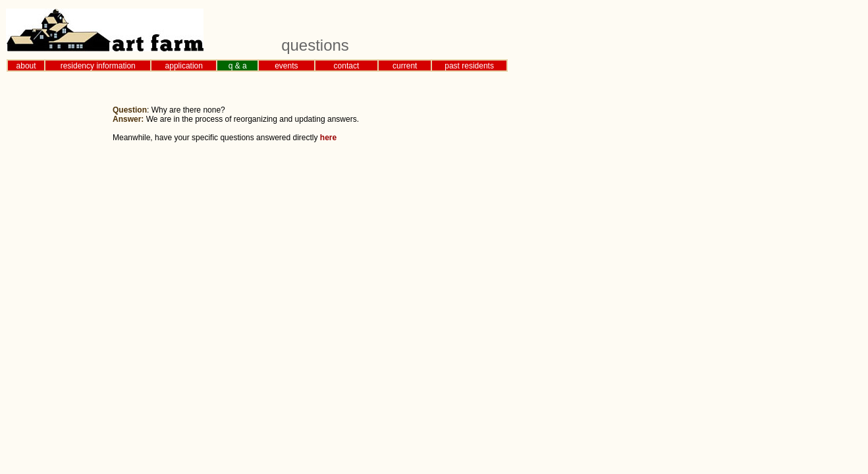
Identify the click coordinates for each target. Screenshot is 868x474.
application (184, 66)
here (328, 138)
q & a (238, 66)
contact (347, 66)
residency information (98, 66)
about (26, 66)
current (405, 66)
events (286, 66)
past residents (469, 66)
